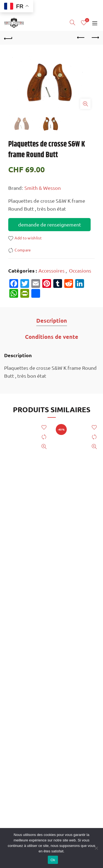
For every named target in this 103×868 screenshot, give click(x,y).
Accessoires (51, 270)
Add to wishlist (28, 238)
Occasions (80, 270)
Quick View (44, 447)
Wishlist (87, 20)
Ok (53, 860)
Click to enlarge (85, 104)
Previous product (81, 38)
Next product (95, 38)
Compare (23, 250)
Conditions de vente (52, 337)
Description (52, 320)
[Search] (73, 22)
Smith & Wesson (43, 188)
